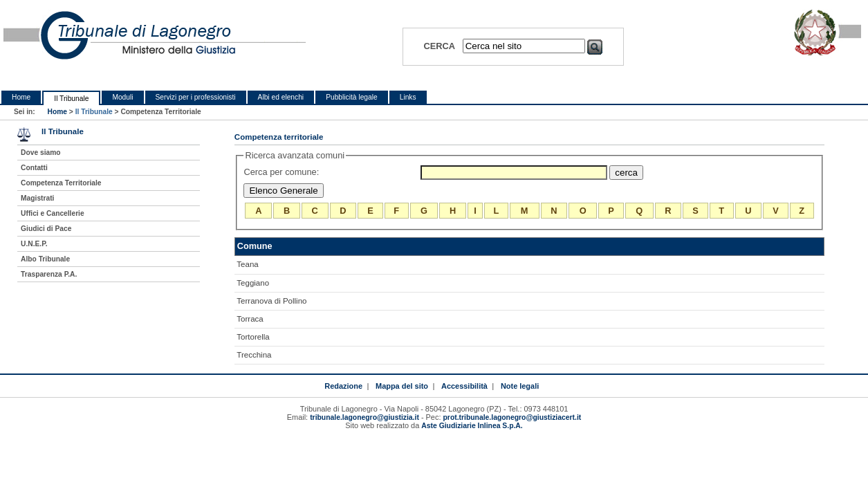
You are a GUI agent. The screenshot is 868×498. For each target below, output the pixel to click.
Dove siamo (40, 153)
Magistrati (37, 198)
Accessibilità (464, 386)
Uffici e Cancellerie (53, 213)
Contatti (34, 168)
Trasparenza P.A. (49, 274)
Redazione (343, 386)
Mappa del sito (402, 386)
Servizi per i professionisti (196, 97)
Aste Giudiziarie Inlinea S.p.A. (472, 426)
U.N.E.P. (34, 244)
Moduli (122, 97)
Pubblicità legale (352, 97)
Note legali (520, 386)
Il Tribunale (71, 99)
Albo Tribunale (45, 259)
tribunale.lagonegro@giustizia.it (364, 417)
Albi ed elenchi (281, 97)
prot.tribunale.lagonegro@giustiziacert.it (513, 417)
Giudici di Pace (46, 229)
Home (21, 97)
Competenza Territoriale (61, 183)
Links (408, 97)
